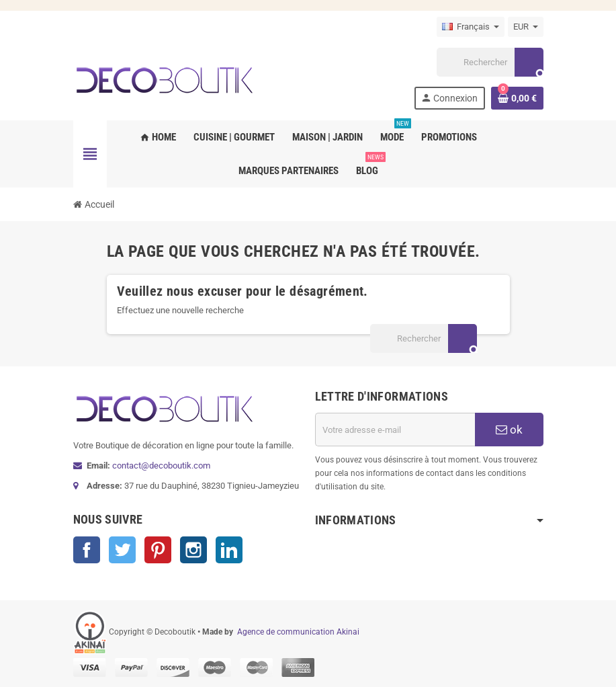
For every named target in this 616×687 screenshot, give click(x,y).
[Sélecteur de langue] (471, 27)
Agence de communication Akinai (298, 632)
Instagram (193, 550)
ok (509, 430)
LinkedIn (229, 550)
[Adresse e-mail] (395, 430)
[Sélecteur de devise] (526, 27)
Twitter (122, 550)
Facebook (87, 550)
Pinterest (158, 550)
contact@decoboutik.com (161, 466)
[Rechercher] (490, 62)
